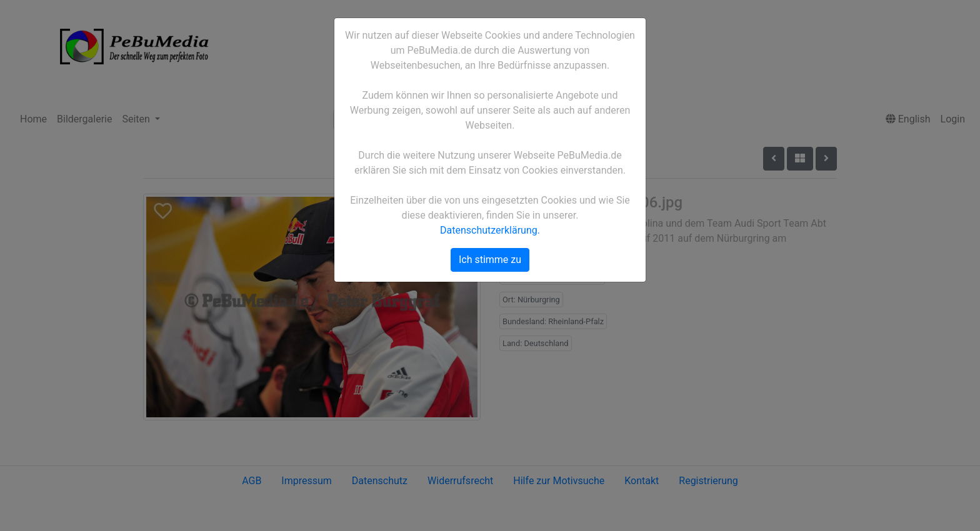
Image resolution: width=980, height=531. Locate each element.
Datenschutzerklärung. (490, 230)
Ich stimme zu (490, 260)
